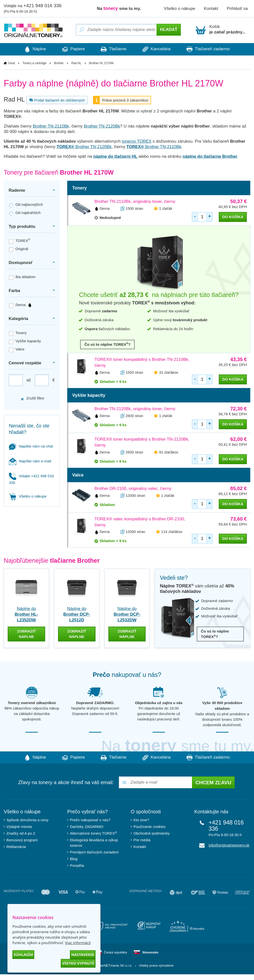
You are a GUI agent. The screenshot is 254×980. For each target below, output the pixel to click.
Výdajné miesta (19, 827)
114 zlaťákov (172, 532)
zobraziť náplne (26, 634)
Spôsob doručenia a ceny (27, 820)
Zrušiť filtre (32, 398)
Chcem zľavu (213, 783)
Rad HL (76, 63)
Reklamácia (16, 847)
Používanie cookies (149, 827)
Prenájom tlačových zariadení (94, 852)
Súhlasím (23, 954)
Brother (59, 63)
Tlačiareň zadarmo (211, 49)
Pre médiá (142, 840)
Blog (74, 859)
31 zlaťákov (169, 372)
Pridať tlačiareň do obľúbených (56, 100)
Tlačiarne (113, 49)
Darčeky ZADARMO (87, 827)
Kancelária (158, 49)
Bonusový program (22, 840)
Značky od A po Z (21, 834)
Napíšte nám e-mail (30, 461)
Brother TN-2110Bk (51, 126)
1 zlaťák (166, 208)
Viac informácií (78, 943)
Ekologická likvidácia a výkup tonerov (94, 843)
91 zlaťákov (169, 452)
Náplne (32, 49)
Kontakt (211, 9)
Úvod (11, 63)
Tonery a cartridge (34, 63)
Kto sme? (141, 820)
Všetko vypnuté (78, 963)
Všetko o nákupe (179, 9)
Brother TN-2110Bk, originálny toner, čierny (135, 201)
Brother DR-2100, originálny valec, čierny (133, 489)
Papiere (72, 49)
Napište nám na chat (31, 446)
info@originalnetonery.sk (229, 845)
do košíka (233, 217)
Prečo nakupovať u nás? (90, 820)
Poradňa (77, 866)
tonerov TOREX (137, 141)
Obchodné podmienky (152, 834)
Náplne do (26, 614)
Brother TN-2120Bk (102, 126)
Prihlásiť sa (237, 9)
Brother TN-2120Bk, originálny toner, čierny (135, 409)
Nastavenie (83, 954)
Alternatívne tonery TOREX (94, 833)
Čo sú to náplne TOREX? (107, 344)
